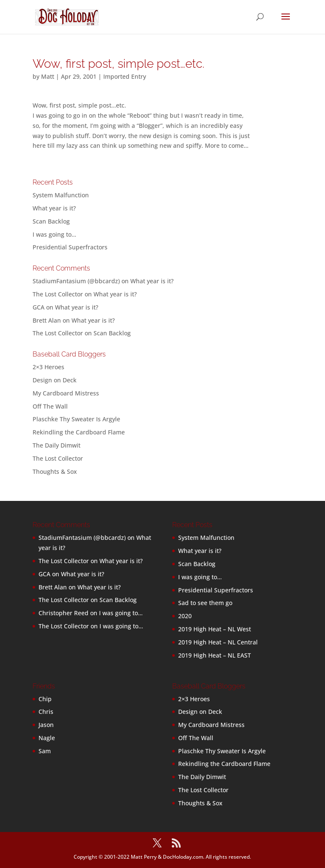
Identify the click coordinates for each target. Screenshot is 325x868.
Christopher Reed (63, 613)
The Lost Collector (58, 458)
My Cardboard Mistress (66, 393)
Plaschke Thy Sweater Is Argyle (76, 419)
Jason (46, 725)
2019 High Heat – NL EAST (215, 655)
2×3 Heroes (48, 367)
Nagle (47, 738)
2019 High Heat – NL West (215, 629)
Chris (46, 712)
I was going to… (54, 234)
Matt (48, 76)
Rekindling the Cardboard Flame (79, 432)
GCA (39, 307)
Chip (45, 699)
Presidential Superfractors (70, 247)
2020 (185, 616)
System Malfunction (61, 195)
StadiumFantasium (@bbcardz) (76, 281)
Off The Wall (50, 406)
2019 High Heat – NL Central (218, 642)
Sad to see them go (205, 603)
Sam (45, 751)
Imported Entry (125, 76)
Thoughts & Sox (55, 471)
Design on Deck (55, 380)
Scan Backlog (51, 221)
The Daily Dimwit (56, 445)
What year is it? (54, 208)
